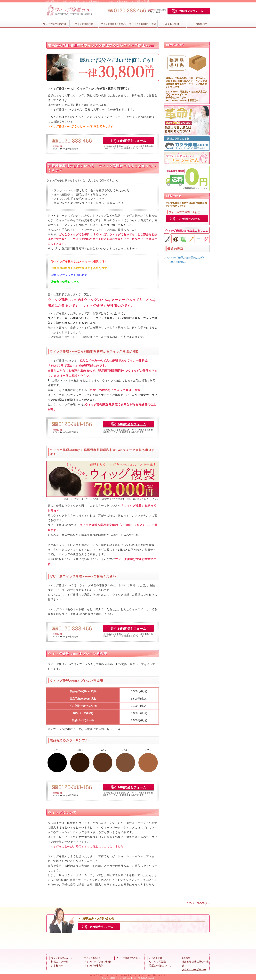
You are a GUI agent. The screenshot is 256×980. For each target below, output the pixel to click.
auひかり (114, 975)
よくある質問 (172, 24)
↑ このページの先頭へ (197, 903)
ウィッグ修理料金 (84, 24)
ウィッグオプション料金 (97, 962)
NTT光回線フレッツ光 (157, 975)
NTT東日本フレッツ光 (99, 975)
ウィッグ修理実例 (94, 966)
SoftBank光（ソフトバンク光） (133, 975)
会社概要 (186, 958)
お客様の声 (201, 24)
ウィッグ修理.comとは (55, 24)
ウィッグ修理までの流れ (113, 24)
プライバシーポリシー (194, 969)
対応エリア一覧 (60, 962)
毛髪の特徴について (160, 966)
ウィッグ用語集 (158, 962)
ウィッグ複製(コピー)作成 (143, 24)
